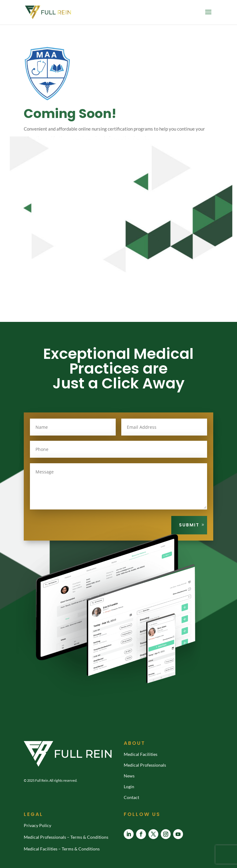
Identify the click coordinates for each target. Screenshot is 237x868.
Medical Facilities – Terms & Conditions (62, 849)
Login (129, 787)
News (129, 776)
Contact (131, 797)
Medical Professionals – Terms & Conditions (66, 837)
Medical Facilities (141, 754)
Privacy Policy (37, 825)
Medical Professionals (145, 765)
